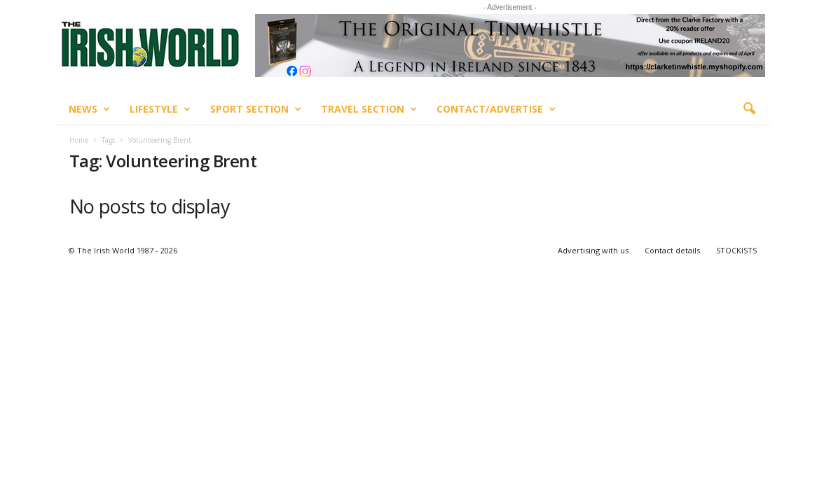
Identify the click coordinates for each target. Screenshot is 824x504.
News (89, 109)
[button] (749, 109)
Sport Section (256, 109)
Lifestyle (160, 109)
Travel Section (369, 109)
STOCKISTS (736, 250)
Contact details (672, 250)
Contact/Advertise (496, 109)
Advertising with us (593, 250)
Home (79, 140)
